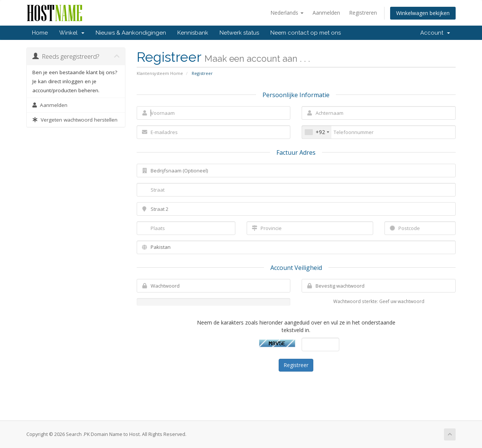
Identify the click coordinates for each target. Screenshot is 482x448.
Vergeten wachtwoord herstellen (75, 120)
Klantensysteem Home (160, 73)
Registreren (363, 13)
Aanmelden (326, 13)
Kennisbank (193, 33)
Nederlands (287, 13)
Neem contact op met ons (306, 33)
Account (435, 33)
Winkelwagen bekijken (423, 13)
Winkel (72, 33)
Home (40, 33)
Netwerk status (239, 33)
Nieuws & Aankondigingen (131, 33)
